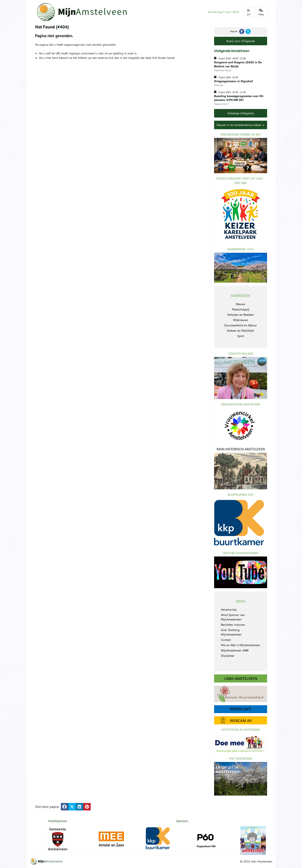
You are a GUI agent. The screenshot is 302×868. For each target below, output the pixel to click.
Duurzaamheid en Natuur (241, 325)
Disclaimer (228, 656)
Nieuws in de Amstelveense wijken (240, 125)
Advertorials (229, 610)
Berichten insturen (233, 625)
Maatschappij (241, 309)
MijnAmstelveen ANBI (235, 650)
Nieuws (240, 304)
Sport (241, 336)
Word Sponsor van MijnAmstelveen (233, 617)
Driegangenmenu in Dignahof (233, 81)
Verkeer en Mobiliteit (240, 331)
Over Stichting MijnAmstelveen (231, 632)
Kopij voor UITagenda (241, 41)
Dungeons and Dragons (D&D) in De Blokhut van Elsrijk (238, 64)
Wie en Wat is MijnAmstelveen (240, 645)
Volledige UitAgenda (241, 113)
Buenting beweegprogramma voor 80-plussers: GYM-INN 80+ (239, 98)
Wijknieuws (240, 320)
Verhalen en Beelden (241, 315)
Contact (226, 640)
